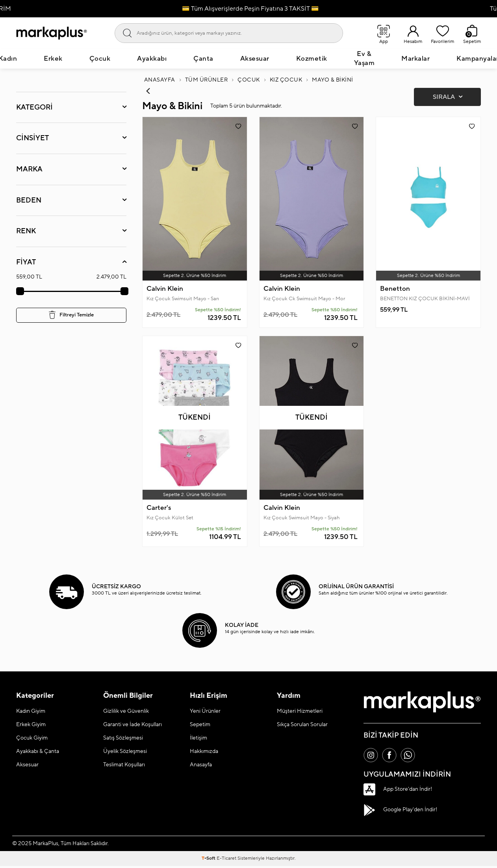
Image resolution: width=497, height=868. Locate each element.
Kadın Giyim (31, 712)
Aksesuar (255, 59)
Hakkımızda (204, 752)
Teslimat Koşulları (124, 766)
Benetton (395, 289)
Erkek (53, 59)
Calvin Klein (165, 289)
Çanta (203, 59)
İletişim (198, 739)
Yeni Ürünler (205, 712)
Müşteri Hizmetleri (300, 712)
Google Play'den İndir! (400, 812)
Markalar (415, 59)
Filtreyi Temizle (71, 315)
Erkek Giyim (31, 725)
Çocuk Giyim (32, 739)
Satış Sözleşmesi (123, 739)
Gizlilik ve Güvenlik (126, 712)
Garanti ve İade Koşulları (133, 725)
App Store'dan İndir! (398, 791)
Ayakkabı (152, 59)
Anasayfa (160, 80)
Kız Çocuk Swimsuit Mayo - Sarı (183, 299)
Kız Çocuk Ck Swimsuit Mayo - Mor (304, 299)
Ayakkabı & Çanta (38, 752)
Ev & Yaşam (364, 59)
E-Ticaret (226, 860)
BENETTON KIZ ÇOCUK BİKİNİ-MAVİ (425, 299)
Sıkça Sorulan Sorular (302, 725)
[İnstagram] (371, 756)
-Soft (209, 860)
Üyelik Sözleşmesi (125, 752)
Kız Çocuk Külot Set (170, 519)
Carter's (159, 509)
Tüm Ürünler (207, 80)
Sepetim (200, 725)
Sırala (448, 98)
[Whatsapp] (411, 756)
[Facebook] (391, 756)
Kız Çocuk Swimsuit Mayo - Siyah (302, 519)
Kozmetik (312, 59)
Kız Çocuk (286, 80)
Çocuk (100, 59)
